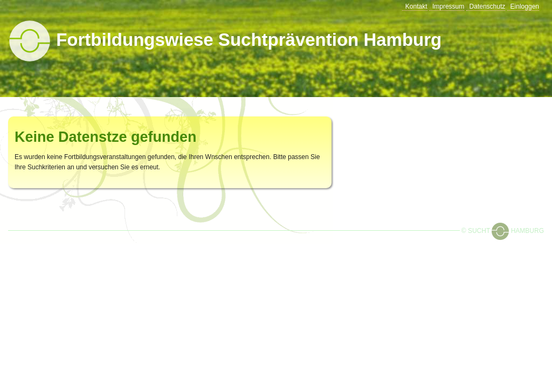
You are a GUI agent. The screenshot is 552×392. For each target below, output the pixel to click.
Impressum (448, 6)
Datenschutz (488, 6)
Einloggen (525, 6)
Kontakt (416, 6)
